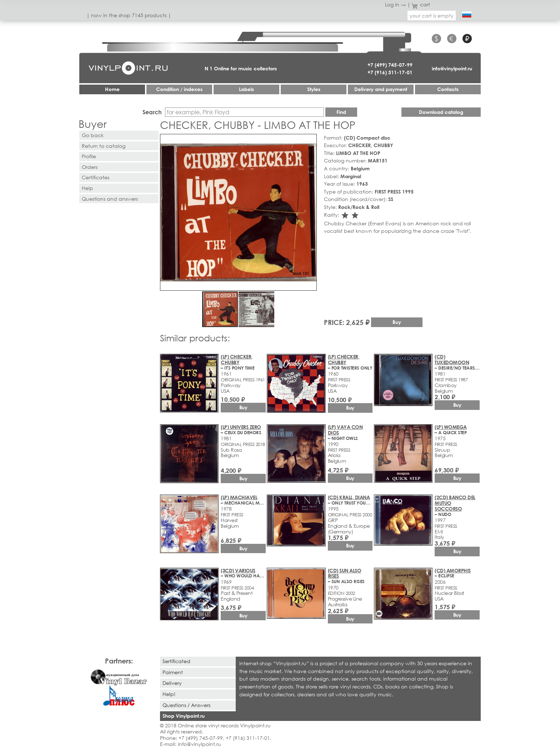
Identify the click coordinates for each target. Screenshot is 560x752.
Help (87, 188)
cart (421, 4)
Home (112, 89)
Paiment (173, 672)
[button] (310, 141)
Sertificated (176, 661)
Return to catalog (104, 146)
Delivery (172, 683)
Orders (90, 167)
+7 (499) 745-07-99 (390, 65)
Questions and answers (110, 199)
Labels (246, 89)
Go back (93, 135)
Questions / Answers (186, 705)
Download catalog (441, 112)
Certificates (96, 177)
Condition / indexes (179, 89)
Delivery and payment (381, 89)
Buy (397, 322)
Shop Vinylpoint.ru (184, 716)
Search (152, 112)
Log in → (395, 4)
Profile (89, 156)
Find (341, 112)
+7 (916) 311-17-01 (390, 72)
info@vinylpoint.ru (452, 68)
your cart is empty (432, 16)
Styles (314, 89)
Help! (169, 694)
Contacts (448, 89)
